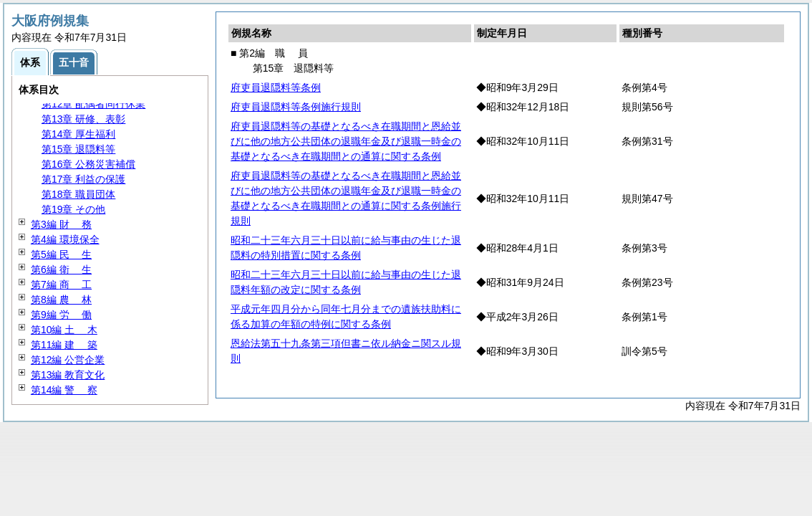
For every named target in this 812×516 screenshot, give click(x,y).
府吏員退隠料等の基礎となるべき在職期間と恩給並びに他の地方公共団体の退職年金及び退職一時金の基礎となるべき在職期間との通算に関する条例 (346, 141)
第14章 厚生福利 (78, 134)
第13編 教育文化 (68, 375)
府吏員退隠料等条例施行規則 (296, 107)
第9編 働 (61, 315)
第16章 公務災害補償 (88, 164)
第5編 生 (61, 254)
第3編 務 (61, 224)
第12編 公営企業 (68, 360)
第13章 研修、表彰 (83, 119)
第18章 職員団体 (78, 194)
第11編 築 (64, 345)
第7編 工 (61, 285)
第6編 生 (61, 269)
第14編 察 (64, 390)
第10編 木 (64, 330)
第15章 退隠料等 (78, 149)
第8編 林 (61, 300)
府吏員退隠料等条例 (276, 87)
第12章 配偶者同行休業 (93, 104)
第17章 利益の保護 (83, 179)
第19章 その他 (73, 209)
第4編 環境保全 (65, 239)
